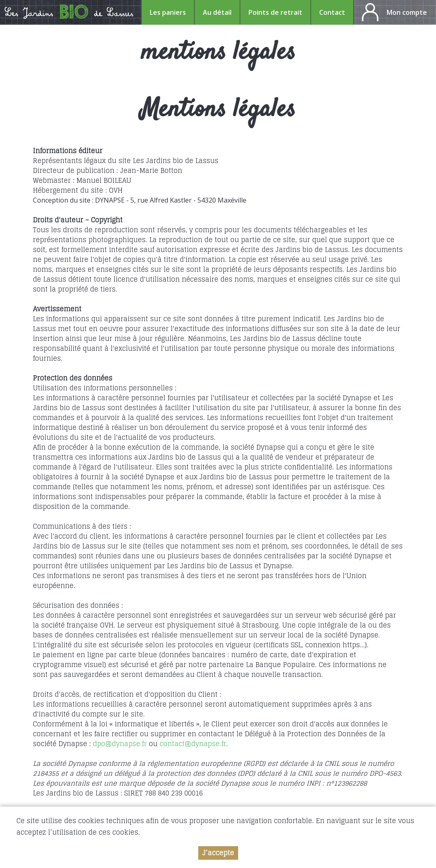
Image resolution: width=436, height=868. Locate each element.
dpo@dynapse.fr (120, 744)
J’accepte (218, 853)
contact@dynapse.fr (193, 744)
